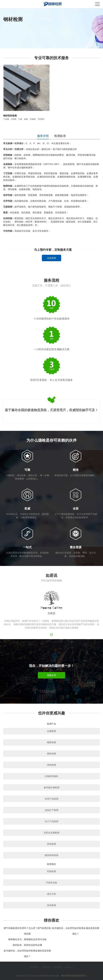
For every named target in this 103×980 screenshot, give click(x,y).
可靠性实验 (51, 883)
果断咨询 (51, 675)
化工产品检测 (51, 821)
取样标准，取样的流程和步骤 (27, 945)
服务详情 (43, 136)
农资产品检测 (51, 799)
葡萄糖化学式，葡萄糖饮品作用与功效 (27, 939)
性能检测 (51, 871)
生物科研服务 (51, 776)
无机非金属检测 (51, 833)
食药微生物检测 (51, 787)
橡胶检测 (51, 742)
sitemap (69, 967)
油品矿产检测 (51, 810)
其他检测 (51, 844)
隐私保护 (46, 967)
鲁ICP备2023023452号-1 (74, 976)
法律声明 (34, 967)
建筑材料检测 (51, 855)
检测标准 (60, 136)
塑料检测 (51, 754)
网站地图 (58, 967)
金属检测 (51, 731)
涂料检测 (51, 765)
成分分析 (51, 894)
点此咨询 (51, 258)
